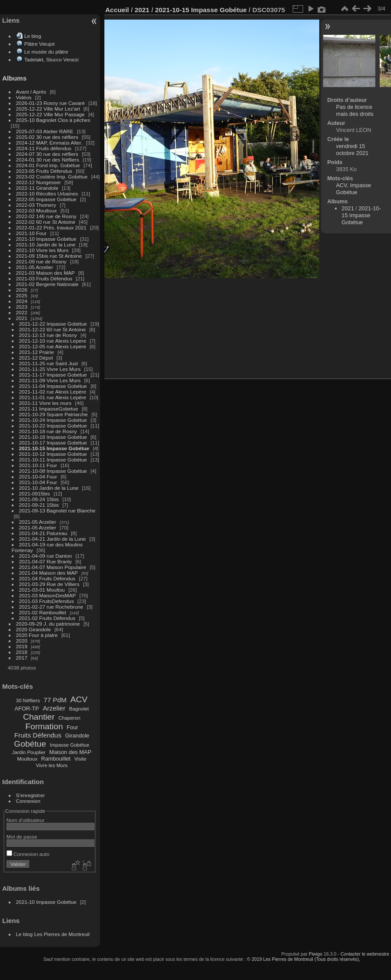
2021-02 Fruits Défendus (47, 618)
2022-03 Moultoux (37, 210)
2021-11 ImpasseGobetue (49, 409)
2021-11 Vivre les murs (45, 403)
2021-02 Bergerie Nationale (47, 284)
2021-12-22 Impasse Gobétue (53, 324)
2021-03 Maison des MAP (45, 273)
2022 (22, 312)
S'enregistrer (30, 795)
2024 (22, 301)
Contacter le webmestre (365, 954)
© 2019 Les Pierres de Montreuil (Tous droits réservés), (304, 959)
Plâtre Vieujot (40, 44)
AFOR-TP (27, 709)
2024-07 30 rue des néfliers (47, 154)
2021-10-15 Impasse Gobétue (54, 448)
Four (72, 727)
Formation (44, 726)
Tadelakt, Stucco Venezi (52, 59)
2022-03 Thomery (36, 205)
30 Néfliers (28, 700)
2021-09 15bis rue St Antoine (49, 256)
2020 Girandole (33, 629)
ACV (79, 699)
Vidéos (24, 97)
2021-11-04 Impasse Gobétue (53, 386)
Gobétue (30, 744)
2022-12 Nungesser (38, 182)
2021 (22, 318)
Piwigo (316, 954)
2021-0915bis (35, 493)
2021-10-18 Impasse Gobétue (53, 437)
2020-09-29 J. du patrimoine (48, 624)
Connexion (28, 801)
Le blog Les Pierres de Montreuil (53, 934)
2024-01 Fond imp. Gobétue (48, 165)
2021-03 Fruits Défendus (44, 278)
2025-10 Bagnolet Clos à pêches (53, 120)
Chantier (39, 717)
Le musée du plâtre (46, 52)
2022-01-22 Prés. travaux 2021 (51, 227)
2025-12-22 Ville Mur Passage (50, 114)
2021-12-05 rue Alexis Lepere (53, 346)
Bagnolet (79, 709)
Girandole (77, 736)
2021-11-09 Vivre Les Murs (50, 380)
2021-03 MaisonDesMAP (48, 595)
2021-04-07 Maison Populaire (53, 567)
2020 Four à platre (37, 635)
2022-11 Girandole (37, 188)
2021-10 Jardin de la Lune (46, 244)
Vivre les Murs (52, 765)
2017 (22, 658)
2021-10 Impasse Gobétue (46, 239)
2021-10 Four (32, 233)
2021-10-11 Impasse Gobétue (53, 460)
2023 (22, 307)
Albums (14, 78)
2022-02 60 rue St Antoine (46, 222)
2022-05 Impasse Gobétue (46, 199)
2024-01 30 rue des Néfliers (48, 160)
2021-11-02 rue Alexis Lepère (53, 392)
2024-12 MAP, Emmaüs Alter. (49, 143)
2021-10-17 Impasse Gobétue (53, 443)
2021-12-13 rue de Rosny (48, 335)
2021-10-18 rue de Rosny (48, 431)
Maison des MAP (70, 752)
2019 (22, 646)
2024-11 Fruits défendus (44, 148)
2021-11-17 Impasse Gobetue (53, 375)
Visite (80, 759)
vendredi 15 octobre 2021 (353, 150)
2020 (22, 641)
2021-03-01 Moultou (42, 590)
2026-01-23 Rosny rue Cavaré (50, 103)
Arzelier (54, 708)
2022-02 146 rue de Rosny (46, 216)
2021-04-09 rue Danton (46, 556)
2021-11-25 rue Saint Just (48, 363)
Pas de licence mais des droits (355, 110)
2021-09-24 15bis (39, 499)
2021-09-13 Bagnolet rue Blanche (57, 510)
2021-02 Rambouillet (43, 612)
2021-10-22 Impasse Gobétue (53, 426)
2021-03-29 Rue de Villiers (49, 584)
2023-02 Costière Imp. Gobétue (52, 177)
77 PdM (55, 700)
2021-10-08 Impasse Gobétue (53, 471)
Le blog (33, 36)
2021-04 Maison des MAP (48, 573)
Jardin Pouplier (29, 752)
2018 (22, 652)
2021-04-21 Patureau (43, 533)
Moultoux (27, 759)
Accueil (117, 10)
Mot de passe (22, 837)
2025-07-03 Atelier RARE (45, 131)
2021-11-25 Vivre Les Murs (50, 369)
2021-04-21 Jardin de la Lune (53, 539)
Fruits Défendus (38, 735)
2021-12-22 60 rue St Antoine (53, 329)
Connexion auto (28, 854)
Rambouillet (56, 759)
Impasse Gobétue (70, 745)
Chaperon (69, 718)
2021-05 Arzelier (35, 267)
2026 (22, 290)
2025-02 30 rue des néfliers (47, 137)
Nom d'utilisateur (25, 820)
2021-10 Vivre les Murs (42, 250)
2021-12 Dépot (36, 358)
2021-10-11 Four (38, 465)
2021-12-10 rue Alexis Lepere (53, 341)
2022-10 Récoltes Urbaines (47, 194)
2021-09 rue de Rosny (41, 261)
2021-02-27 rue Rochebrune (51, 607)
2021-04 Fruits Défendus (47, 578)
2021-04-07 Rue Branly (46, 561)
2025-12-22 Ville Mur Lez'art (48, 109)
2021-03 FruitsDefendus (47, 601)
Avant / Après (31, 92)
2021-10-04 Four (38, 477)
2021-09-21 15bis (39, 505)
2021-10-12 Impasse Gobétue (53, 454)
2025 (22, 295)
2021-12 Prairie (37, 352)
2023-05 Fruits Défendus (44, 171)
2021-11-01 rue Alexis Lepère (53, 397)
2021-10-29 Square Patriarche (53, 414)
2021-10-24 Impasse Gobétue (53, 420)
